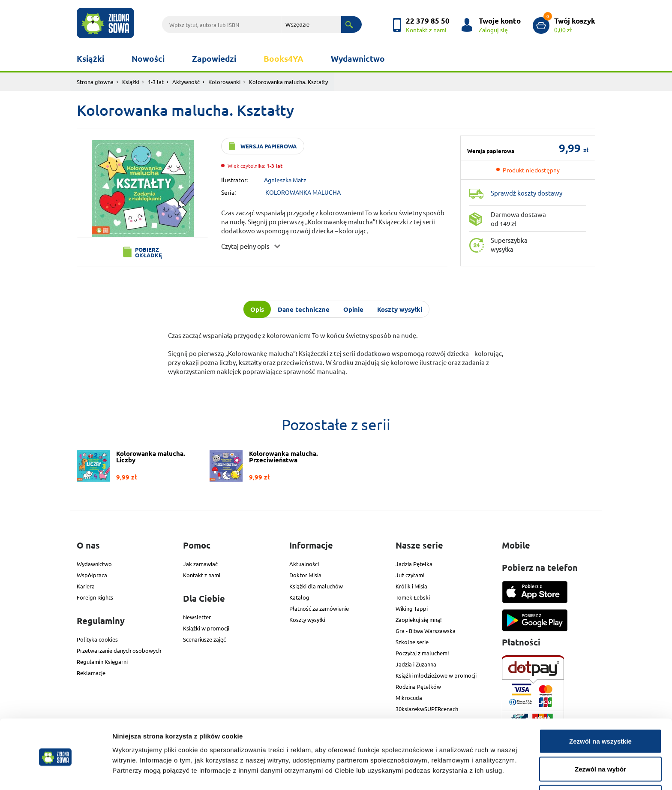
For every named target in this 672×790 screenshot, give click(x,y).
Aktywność (186, 82)
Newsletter (197, 617)
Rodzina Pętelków (418, 686)
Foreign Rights (95, 597)
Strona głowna (95, 82)
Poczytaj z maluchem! (422, 653)
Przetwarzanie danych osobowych (119, 650)
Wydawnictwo (358, 59)
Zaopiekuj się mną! (419, 620)
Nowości (148, 59)
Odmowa (600, 767)
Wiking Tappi (412, 608)
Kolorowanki (224, 82)
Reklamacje (91, 673)
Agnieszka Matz (285, 180)
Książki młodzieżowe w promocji (436, 675)
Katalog (299, 597)
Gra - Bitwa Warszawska (426, 631)
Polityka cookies (97, 639)
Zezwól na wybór (600, 739)
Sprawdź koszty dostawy (526, 193)
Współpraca (92, 575)
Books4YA (283, 59)
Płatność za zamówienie (319, 608)
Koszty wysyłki (307, 620)
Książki (90, 59)
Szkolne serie (412, 642)
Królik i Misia (411, 586)
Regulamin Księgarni (102, 662)
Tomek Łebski (413, 597)
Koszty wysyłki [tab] (400, 309)
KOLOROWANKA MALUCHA (303, 192)
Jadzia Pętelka (414, 564)
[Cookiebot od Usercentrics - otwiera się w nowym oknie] (55, 773)
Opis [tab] (257, 309)
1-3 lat (156, 82)
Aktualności (304, 564)
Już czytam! (410, 575)
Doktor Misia (305, 575)
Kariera (86, 586)
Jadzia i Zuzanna (416, 664)
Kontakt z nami (202, 575)
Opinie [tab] (353, 309)
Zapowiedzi (214, 59)
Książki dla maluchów (316, 586)
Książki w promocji (206, 628)
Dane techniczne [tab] (304, 309)
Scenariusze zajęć (204, 639)
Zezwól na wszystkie (600, 711)
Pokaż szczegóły (457, 768)
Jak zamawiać (200, 564)
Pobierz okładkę (148, 252)
